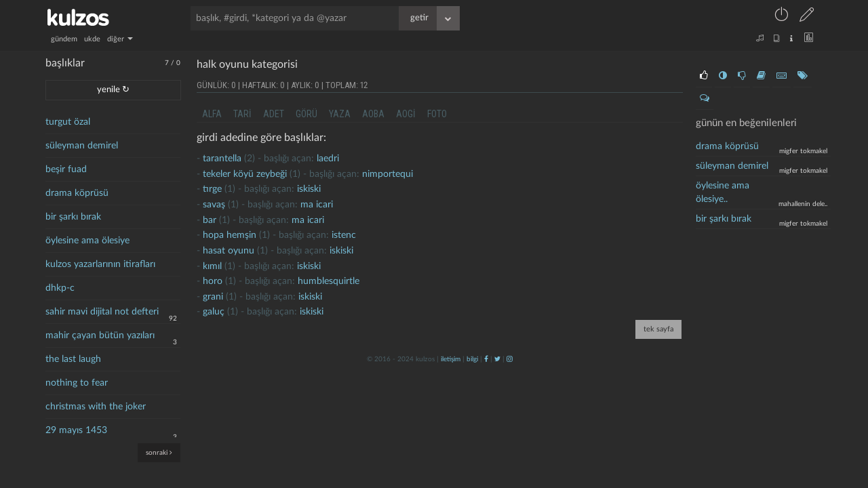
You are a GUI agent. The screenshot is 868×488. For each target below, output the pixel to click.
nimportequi (388, 174)
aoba (373, 114)
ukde (92, 39)
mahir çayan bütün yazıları (100, 335)
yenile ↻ (113, 90)
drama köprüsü (77, 193)
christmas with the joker (96, 407)
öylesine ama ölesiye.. (723, 192)
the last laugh (73, 359)
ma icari (317, 205)
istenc (344, 235)
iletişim (451, 359)
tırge (212, 189)
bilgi (472, 359)
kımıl (212, 266)
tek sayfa (658, 329)
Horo (213, 281)
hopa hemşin (230, 235)
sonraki (159, 452)
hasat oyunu (229, 251)
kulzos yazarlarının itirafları (100, 264)
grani (213, 297)
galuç (214, 312)
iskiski (309, 189)
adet (274, 114)
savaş (214, 205)
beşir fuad (66, 169)
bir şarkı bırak (73, 217)
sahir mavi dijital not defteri (102, 312)
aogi (406, 114)
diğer (120, 39)
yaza (340, 114)
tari (242, 114)
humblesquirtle (329, 281)
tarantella (222, 159)
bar (210, 220)
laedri (328, 159)
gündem (64, 39)
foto (437, 114)
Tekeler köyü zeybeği (245, 174)
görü (307, 114)
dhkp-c (60, 288)
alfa (212, 114)
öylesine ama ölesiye (87, 241)
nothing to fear (77, 383)
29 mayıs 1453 (76, 430)
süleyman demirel (82, 146)
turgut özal (68, 122)
